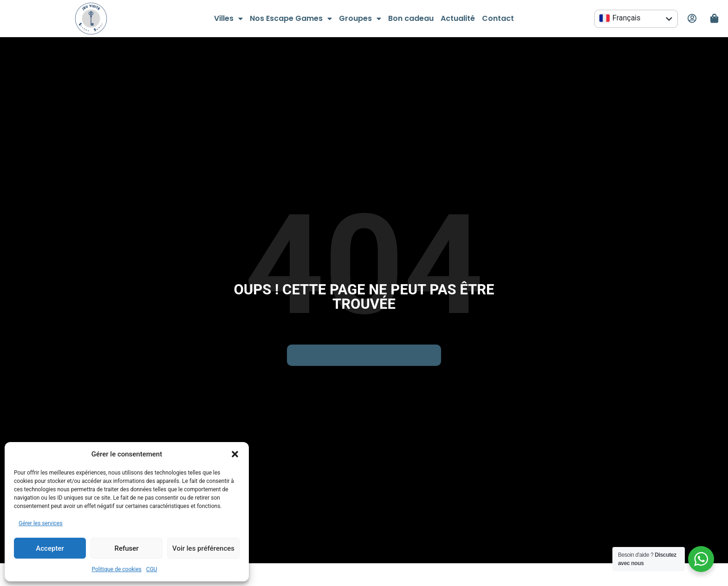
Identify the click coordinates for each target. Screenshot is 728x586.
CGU (152, 569)
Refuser (126, 548)
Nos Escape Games (291, 19)
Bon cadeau (411, 18)
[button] (235, 454)
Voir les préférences (203, 548)
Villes (228, 19)
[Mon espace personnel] (692, 19)
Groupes (360, 19)
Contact (498, 18)
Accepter (50, 548)
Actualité (458, 18)
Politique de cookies (116, 569)
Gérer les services (41, 523)
